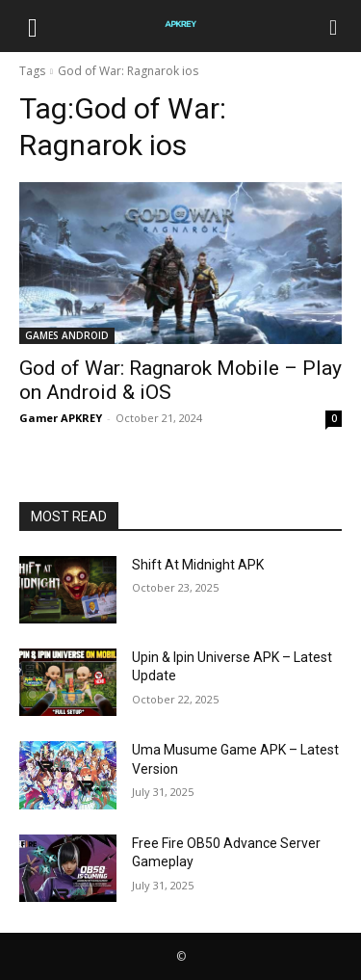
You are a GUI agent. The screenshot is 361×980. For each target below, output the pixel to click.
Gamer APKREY (61, 418)
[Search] (334, 26)
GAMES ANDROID (67, 335)
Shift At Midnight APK (198, 565)
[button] (33, 26)
